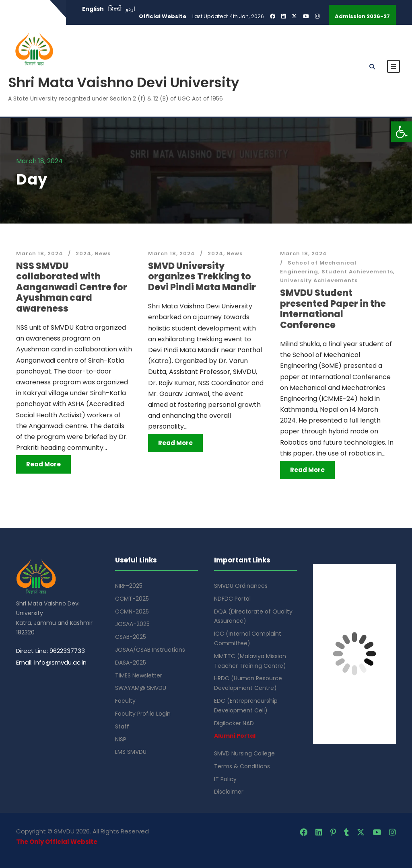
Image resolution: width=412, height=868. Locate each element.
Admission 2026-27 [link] (362, 16)
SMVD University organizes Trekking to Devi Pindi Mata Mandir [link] (202, 277)
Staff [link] (122, 726)
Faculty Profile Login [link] (143, 714)
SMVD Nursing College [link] (244, 753)
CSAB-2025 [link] (131, 637)
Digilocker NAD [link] (234, 723)
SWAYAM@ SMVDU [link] (141, 688)
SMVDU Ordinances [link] (241, 586)
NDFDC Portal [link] (232, 599)
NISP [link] (121, 739)
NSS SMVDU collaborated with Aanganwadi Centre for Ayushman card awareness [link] (72, 287)
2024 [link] (83, 253)
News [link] (103, 253)
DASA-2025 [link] (131, 663)
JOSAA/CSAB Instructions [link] (150, 650)
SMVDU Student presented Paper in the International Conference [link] (333, 309)
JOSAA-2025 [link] (132, 624)
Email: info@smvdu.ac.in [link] (51, 662)
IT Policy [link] (225, 779)
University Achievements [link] (319, 280)
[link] (402, 132)
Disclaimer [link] (229, 792)
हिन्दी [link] (115, 9)
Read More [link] (43, 464)
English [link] (93, 9)
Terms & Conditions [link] (242, 766)
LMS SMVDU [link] (131, 752)
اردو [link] (130, 9)
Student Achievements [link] (357, 272)
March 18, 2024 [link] (40, 253)
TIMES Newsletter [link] (139, 675)
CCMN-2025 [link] (132, 611)
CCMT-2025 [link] (132, 599)
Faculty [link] (125, 701)
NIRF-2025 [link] (129, 586)
